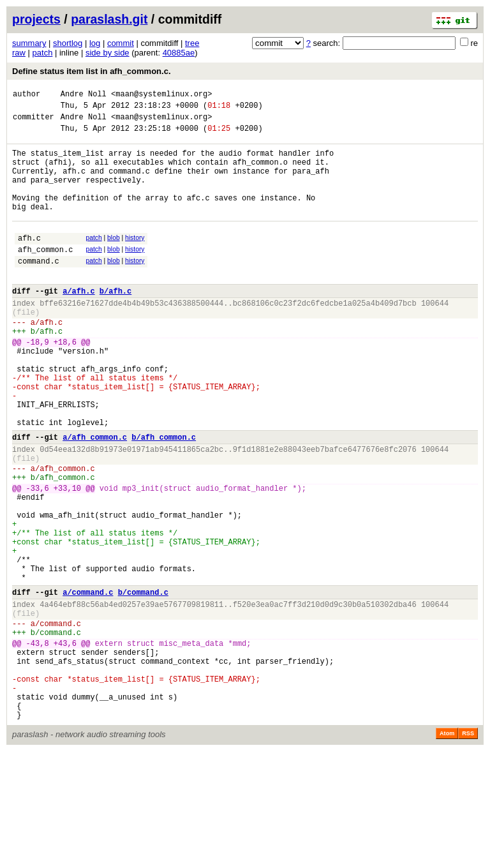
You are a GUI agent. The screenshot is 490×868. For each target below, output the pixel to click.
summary (29, 43)
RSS (468, 850)
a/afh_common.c (95, 498)
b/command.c (143, 684)
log (95, 43)
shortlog (68, 43)
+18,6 (65, 384)
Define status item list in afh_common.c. (92, 71)
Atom (447, 850)
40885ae (179, 53)
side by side (108, 53)
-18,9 (38, 384)
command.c (39, 289)
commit (121, 43)
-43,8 (38, 745)
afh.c (29, 263)
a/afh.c (78, 323)
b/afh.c (115, 323)
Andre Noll (84, 95)
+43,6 (65, 745)
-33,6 (38, 559)
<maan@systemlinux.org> (161, 95)
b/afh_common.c (164, 498)
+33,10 (67, 559)
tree (192, 43)
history (135, 261)
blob (114, 261)
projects (36, 19)
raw (19, 53)
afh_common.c (45, 276)
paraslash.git (109, 19)
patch (43, 53)
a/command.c (88, 684)
